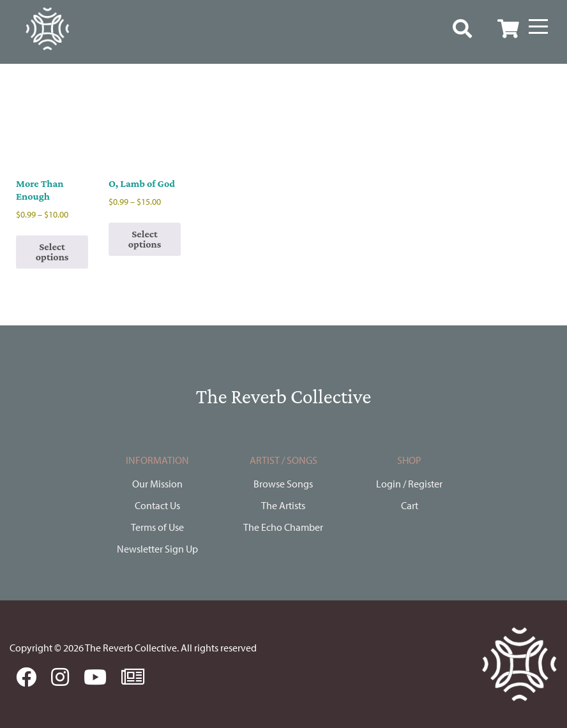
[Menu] (538, 27)
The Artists (283, 505)
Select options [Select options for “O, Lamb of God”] (145, 239)
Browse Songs (283, 484)
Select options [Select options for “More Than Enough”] (52, 252)
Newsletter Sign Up (157, 549)
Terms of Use (157, 527)
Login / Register (409, 484)
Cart (410, 505)
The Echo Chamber (283, 527)
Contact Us (157, 505)
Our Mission (157, 484)
